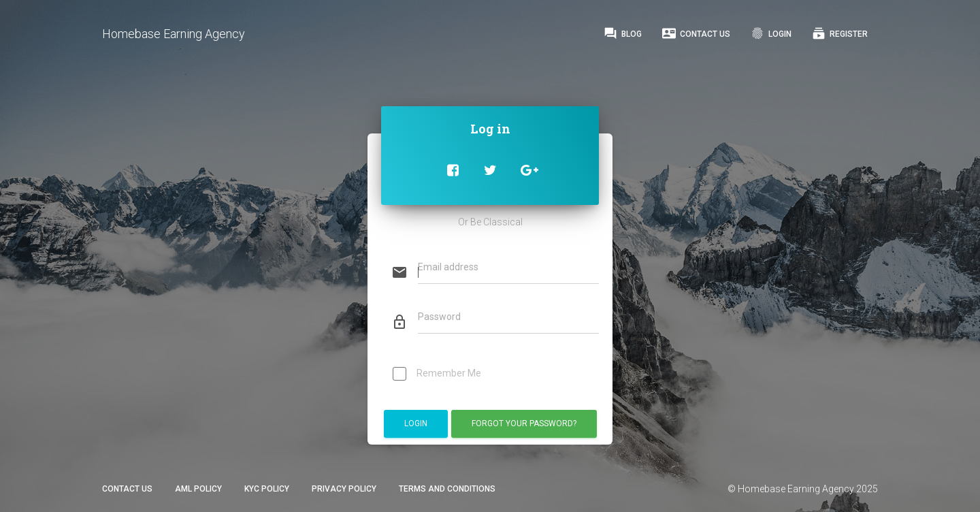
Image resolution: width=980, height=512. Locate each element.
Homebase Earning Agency (174, 34)
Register (840, 33)
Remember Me (437, 375)
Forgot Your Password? (524, 423)
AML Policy (198, 489)
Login (771, 33)
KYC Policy (267, 489)
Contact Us (696, 33)
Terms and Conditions (447, 489)
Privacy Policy (344, 489)
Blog (623, 33)
